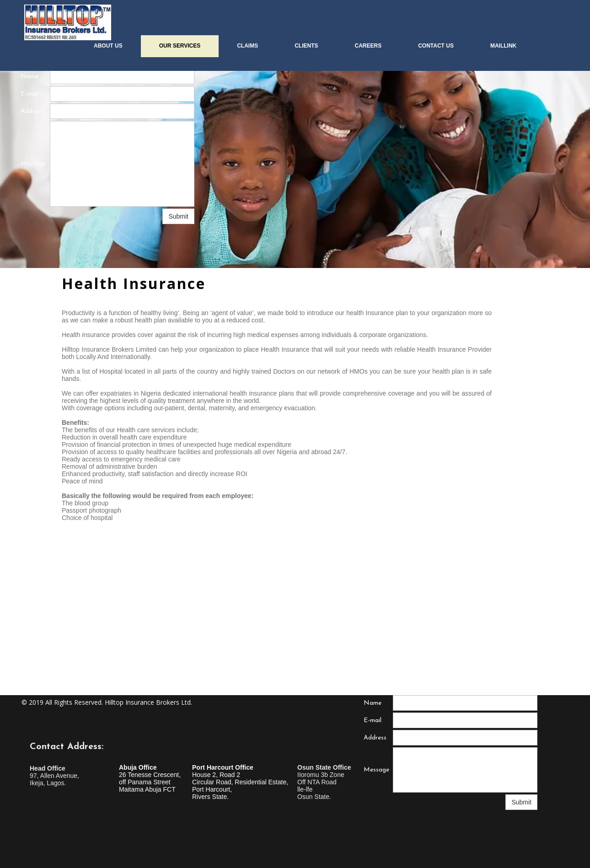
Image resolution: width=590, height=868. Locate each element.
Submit (178, 216)
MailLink (503, 46)
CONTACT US (436, 46)
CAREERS (368, 46)
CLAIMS (247, 46)
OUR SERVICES (180, 46)
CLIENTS (306, 46)
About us (108, 46)
